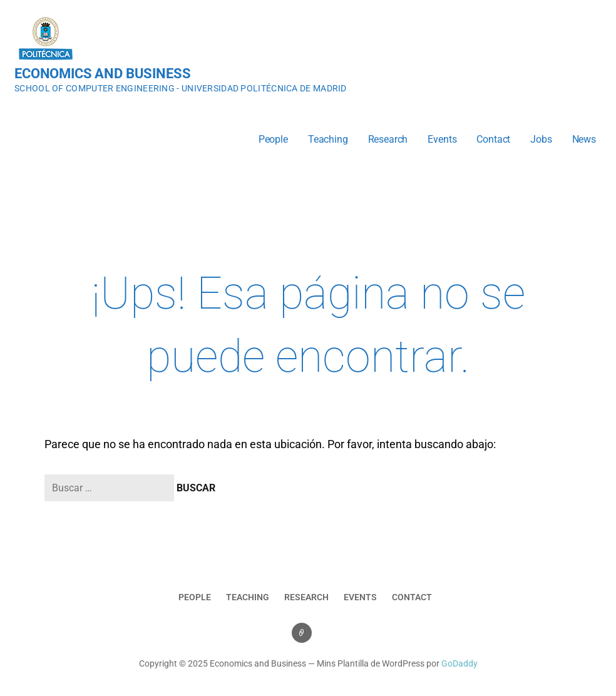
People (273, 139)
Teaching (328, 139)
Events (442, 139)
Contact (493, 139)
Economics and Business (102, 74)
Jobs (541, 139)
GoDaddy (459, 664)
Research (388, 139)
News (584, 139)
